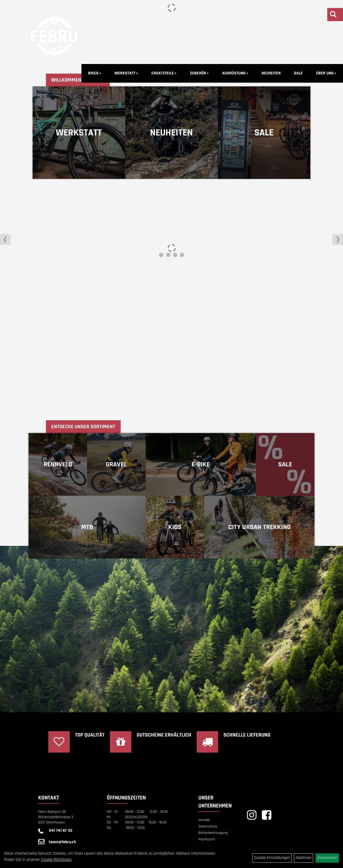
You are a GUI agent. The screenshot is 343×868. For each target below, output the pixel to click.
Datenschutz (208, 826)
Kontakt (204, 820)
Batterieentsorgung (213, 833)
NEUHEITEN (271, 73)
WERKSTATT (126, 73)
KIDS (175, 527)
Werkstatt (79, 133)
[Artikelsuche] (333, 15)
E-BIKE (201, 464)
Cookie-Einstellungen (272, 858)
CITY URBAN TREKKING (259, 527)
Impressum (207, 839)
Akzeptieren (327, 858)
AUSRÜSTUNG (235, 73)
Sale (264, 133)
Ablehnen (303, 858)
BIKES (95, 73)
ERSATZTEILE (164, 73)
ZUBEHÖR (199, 73)
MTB (87, 527)
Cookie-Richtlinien (56, 860)
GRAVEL (116, 464)
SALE (298, 73)
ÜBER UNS (326, 73)
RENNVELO (58, 464)
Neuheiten (171, 133)
